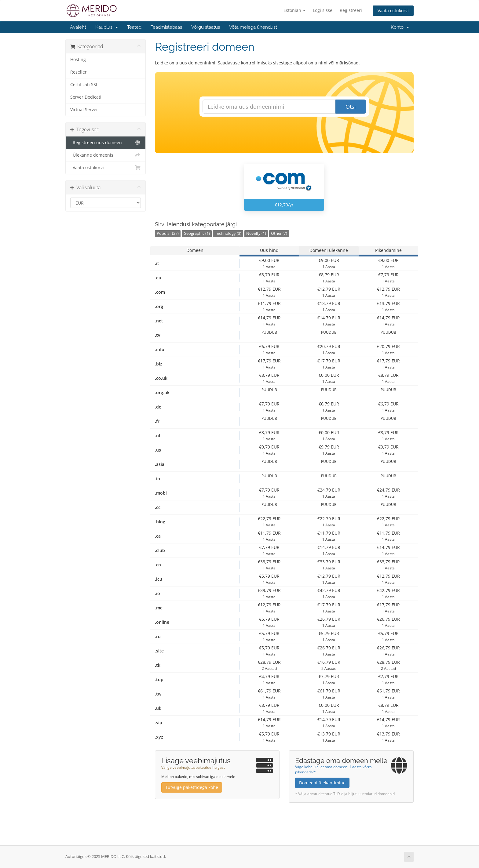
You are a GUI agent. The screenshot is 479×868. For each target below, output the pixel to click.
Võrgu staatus (206, 27)
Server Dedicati (86, 97)
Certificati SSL (84, 85)
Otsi (351, 107)
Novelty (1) (256, 233)
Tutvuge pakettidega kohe (192, 787)
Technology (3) (228, 233)
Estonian (294, 10)
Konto (400, 27)
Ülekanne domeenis (106, 155)
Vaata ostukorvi (393, 11)
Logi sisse (323, 10)
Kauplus (107, 27)
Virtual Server (84, 110)
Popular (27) (168, 233)
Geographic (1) (197, 233)
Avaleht (78, 27)
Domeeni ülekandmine (322, 783)
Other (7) (279, 233)
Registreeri (351, 10)
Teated (134, 27)
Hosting (78, 60)
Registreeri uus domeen (106, 143)
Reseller (79, 72)
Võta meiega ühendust (253, 27)
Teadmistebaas (166, 27)
